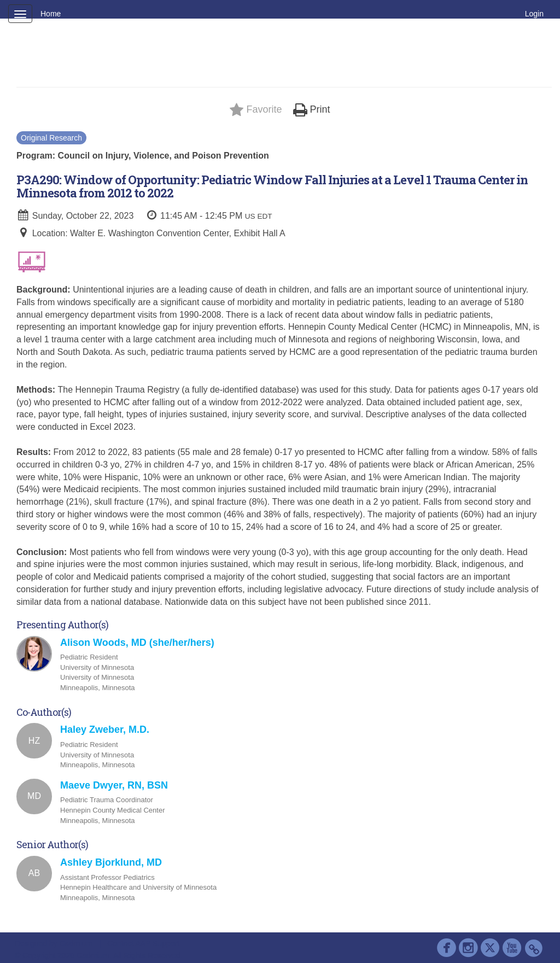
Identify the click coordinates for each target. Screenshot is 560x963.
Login (534, 14)
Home (51, 14)
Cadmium (76, 943)
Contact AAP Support (143, 943)
